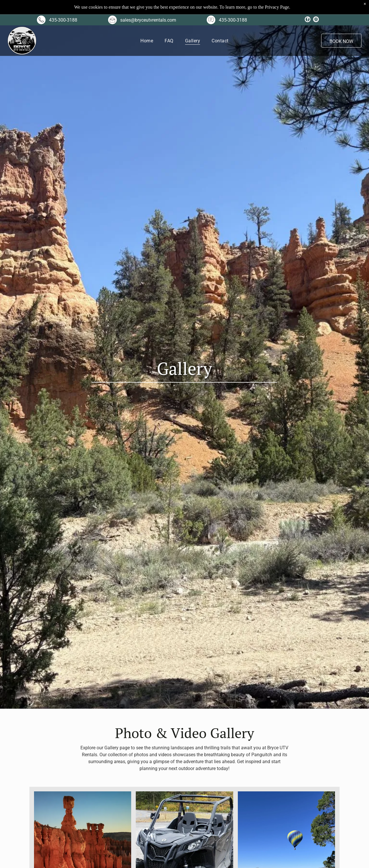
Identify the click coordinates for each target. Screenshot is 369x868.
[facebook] (308, 20)
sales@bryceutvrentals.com (148, 20)
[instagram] (316, 20)
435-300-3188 (63, 20)
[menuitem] (147, 41)
